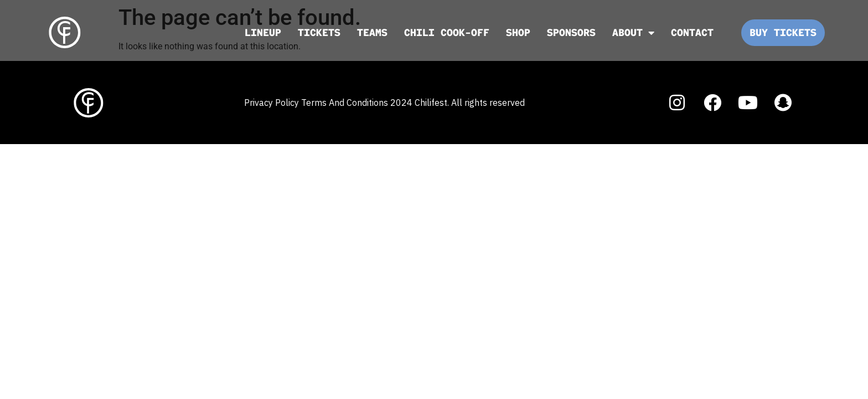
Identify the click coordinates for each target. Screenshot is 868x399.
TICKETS (319, 32)
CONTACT (692, 32)
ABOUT (633, 33)
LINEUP (263, 32)
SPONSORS (571, 32)
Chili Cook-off (447, 32)
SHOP (518, 32)
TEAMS (372, 32)
